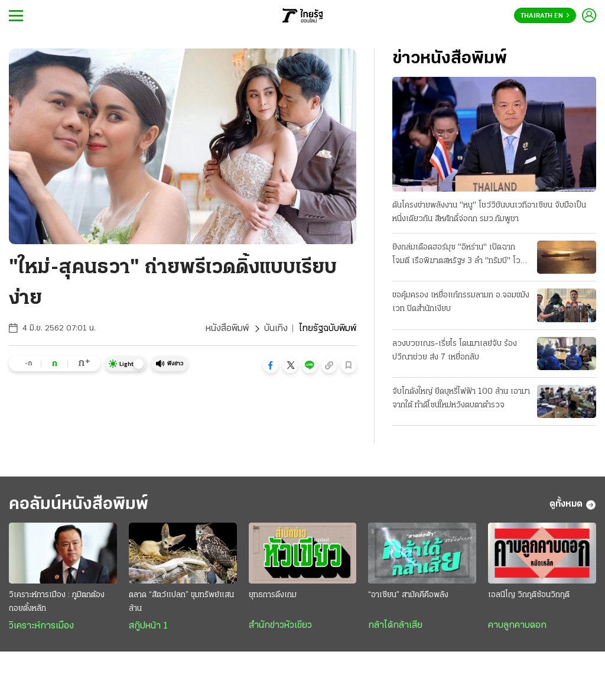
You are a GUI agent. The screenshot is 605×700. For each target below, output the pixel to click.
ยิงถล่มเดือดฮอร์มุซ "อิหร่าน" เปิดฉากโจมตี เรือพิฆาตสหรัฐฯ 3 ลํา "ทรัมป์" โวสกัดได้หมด (456, 255)
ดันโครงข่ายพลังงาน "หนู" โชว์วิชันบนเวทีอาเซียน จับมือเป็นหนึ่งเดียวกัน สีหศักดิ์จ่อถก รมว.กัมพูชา (489, 212)
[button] (271, 365)
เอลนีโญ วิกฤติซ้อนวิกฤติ (529, 595)
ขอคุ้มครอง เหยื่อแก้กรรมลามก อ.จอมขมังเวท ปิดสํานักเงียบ (461, 302)
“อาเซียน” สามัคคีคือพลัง (408, 595)
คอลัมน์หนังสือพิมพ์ (79, 505)
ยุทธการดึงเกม (273, 595)
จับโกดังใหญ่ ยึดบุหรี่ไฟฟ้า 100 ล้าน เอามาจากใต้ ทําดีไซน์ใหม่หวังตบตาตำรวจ (461, 398)
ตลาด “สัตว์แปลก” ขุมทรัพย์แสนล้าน (181, 602)
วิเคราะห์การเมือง (41, 626)
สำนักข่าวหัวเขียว (280, 626)
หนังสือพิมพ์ (227, 329)
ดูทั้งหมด (573, 505)
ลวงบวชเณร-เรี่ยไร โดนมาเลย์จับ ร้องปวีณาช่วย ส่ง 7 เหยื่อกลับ (455, 351)
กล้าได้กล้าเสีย (395, 626)
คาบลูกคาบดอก (517, 626)
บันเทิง (276, 329)
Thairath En (545, 16)
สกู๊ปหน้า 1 (148, 626)
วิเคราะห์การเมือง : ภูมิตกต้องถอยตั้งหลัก (57, 602)
